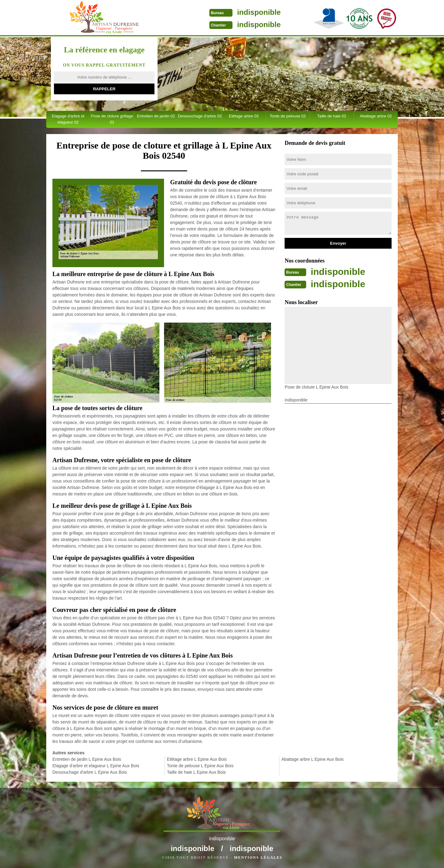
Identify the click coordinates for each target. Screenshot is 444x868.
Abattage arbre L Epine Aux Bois (313, 759)
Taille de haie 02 (332, 116)
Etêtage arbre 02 (244, 116)
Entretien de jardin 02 (156, 116)
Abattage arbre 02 (376, 116)
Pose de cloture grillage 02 (112, 119)
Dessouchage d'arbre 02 (200, 116)
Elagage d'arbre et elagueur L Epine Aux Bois (96, 766)
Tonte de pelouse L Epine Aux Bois (200, 766)
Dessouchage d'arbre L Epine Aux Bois (90, 772)
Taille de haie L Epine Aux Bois (196, 772)
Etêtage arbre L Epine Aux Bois (197, 759)
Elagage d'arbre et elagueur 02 (68, 119)
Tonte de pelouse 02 (288, 116)
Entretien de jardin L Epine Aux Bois (87, 759)
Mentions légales (258, 858)
